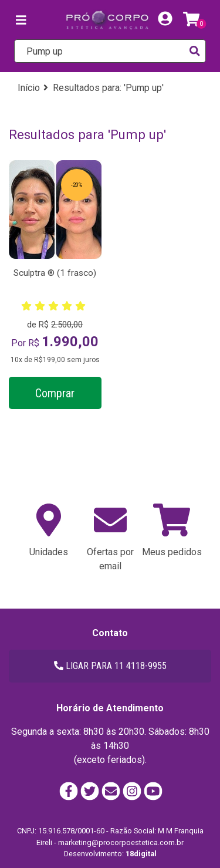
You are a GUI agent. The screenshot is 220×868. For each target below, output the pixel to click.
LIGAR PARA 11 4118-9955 (110, 666)
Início (29, 88)
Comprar (55, 393)
